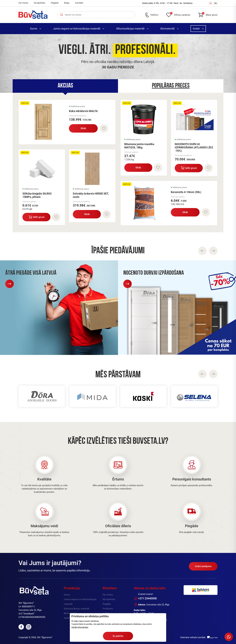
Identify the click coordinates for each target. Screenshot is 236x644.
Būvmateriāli (169, 29)
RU (216, 3)
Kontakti (79, 3)
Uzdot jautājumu (203, 566)
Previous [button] (202, 374)
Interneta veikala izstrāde (193, 637)
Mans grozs (210, 14)
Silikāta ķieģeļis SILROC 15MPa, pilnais (37, 195)
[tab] (65, 86)
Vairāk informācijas (80, 627)
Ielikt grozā (36, 217)
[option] (118, 63)
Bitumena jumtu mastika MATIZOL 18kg (139, 146)
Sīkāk (83, 128)
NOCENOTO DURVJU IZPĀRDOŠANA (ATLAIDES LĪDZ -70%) (194, 147)
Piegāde (55, 3)
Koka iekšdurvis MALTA (83, 111)
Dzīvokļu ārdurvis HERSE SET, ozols (91, 195)
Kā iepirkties (40, 3)
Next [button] (213, 374)
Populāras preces (171, 86)
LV (211, 3)
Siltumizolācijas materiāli (132, 29)
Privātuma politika (108, 611)
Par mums (23, 3)
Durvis (36, 29)
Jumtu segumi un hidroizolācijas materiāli (79, 29)
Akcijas (65, 86)
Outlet (198, 29)
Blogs (67, 3)
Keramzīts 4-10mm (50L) (186, 192)
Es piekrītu (118, 636)
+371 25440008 (147, 598)
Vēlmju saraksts (180, 14)
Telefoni (154, 15)
